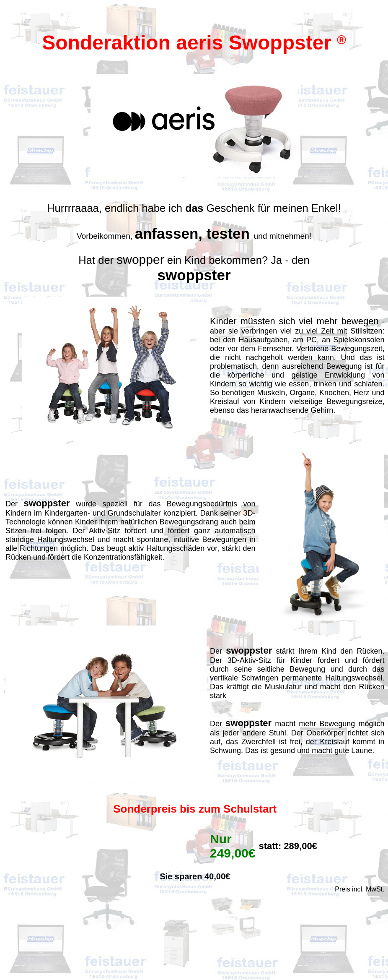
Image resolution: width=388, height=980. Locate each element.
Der (14, 504)
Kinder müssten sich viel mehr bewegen (294, 321)
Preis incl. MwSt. (360, 889)
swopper (140, 259)
